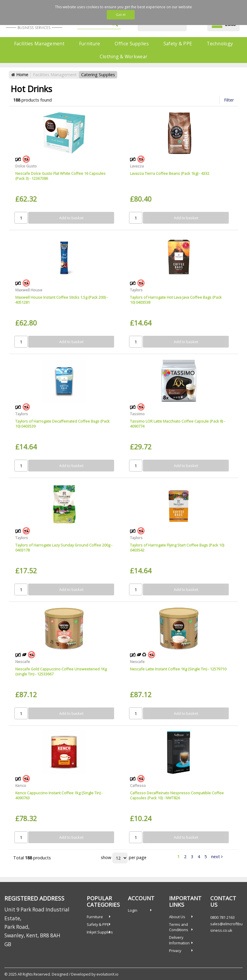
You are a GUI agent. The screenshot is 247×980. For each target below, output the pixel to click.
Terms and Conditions (179, 927)
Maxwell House (29, 290)
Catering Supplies (98, 75)
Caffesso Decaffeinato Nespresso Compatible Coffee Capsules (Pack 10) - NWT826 (177, 795)
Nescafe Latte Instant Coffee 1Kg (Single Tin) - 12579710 (178, 669)
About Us (177, 917)
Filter (229, 100)
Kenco (21, 785)
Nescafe (23, 662)
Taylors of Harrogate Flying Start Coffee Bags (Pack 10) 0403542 (177, 548)
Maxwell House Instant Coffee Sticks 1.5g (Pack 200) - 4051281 (61, 300)
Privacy (175, 951)
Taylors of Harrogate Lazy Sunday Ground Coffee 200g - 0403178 (64, 548)
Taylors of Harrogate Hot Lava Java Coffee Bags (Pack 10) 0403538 (176, 300)
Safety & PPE (178, 44)
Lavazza (137, 166)
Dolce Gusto (26, 166)
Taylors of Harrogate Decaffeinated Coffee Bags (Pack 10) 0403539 (62, 424)
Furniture (90, 44)
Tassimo (137, 414)
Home (20, 75)
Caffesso (138, 785)
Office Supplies (132, 44)
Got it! (121, 15)
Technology (220, 44)
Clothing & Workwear (123, 57)
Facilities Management (39, 44)
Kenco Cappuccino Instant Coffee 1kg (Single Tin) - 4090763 (59, 795)
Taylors (136, 290)
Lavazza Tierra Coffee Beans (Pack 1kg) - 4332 (170, 173)
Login (133, 910)
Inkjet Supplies (100, 932)
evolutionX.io (107, 974)
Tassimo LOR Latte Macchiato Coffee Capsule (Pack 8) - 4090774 (177, 424)
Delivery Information (179, 940)
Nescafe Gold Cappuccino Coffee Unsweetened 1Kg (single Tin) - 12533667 (61, 671)
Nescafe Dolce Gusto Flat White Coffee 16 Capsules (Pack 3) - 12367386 (60, 176)
